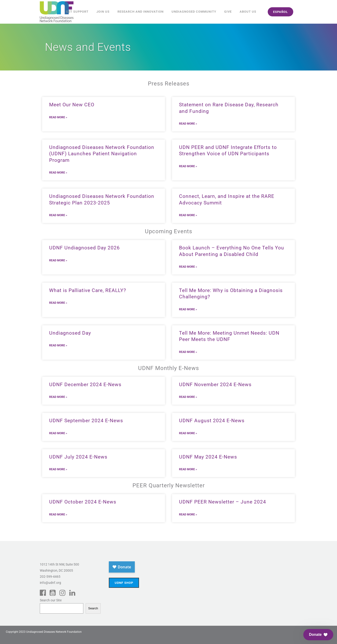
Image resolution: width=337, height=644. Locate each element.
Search (93, 608)
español (280, 12)
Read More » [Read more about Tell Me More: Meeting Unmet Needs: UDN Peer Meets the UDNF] (188, 352)
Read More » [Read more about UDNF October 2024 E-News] (58, 514)
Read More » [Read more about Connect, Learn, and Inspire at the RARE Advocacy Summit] (188, 215)
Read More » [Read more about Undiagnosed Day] (58, 345)
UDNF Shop (124, 583)
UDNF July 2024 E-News (78, 457)
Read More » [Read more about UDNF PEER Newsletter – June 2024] (188, 514)
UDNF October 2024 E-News (83, 502)
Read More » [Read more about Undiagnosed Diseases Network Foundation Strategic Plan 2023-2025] (58, 215)
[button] (318, 635)
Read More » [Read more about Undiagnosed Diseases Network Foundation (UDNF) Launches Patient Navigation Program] (58, 173)
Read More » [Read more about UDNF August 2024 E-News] (188, 433)
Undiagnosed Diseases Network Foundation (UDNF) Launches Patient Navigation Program (102, 154)
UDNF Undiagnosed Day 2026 (84, 248)
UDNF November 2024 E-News (215, 385)
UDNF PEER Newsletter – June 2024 (223, 502)
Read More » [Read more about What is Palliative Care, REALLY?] (58, 303)
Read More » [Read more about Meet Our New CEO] (58, 117)
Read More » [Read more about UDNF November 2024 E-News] (188, 397)
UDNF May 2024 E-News (208, 457)
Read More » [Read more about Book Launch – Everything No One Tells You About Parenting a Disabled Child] (188, 267)
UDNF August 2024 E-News (212, 421)
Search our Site (51, 600)
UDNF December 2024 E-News (85, 385)
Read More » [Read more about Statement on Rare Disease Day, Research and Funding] (188, 124)
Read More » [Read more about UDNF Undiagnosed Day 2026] (58, 260)
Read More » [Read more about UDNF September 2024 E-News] (58, 433)
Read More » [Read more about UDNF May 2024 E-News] (188, 469)
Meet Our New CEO (72, 105)
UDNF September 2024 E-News (86, 421)
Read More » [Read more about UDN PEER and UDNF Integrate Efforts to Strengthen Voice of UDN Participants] (188, 166)
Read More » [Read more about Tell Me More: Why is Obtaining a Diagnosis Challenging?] (188, 309)
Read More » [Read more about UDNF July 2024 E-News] (58, 469)
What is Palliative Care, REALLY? (88, 290)
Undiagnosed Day (70, 333)
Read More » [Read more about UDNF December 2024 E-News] (58, 397)
